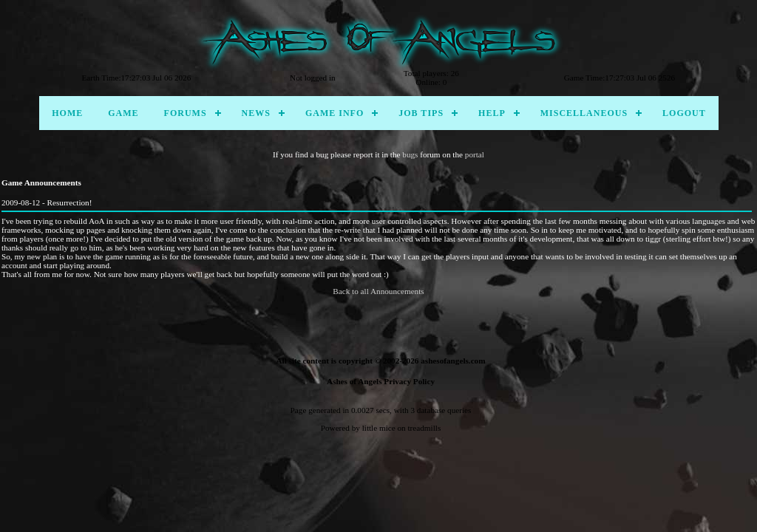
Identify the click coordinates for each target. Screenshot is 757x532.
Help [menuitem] (492, 113)
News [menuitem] (256, 113)
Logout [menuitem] (684, 113)
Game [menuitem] (123, 113)
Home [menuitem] (67, 113)
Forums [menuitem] (186, 113)
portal (475, 154)
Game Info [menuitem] (335, 113)
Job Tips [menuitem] (421, 113)
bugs (410, 154)
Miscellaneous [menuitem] (584, 113)
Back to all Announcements (378, 291)
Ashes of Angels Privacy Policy (381, 381)
